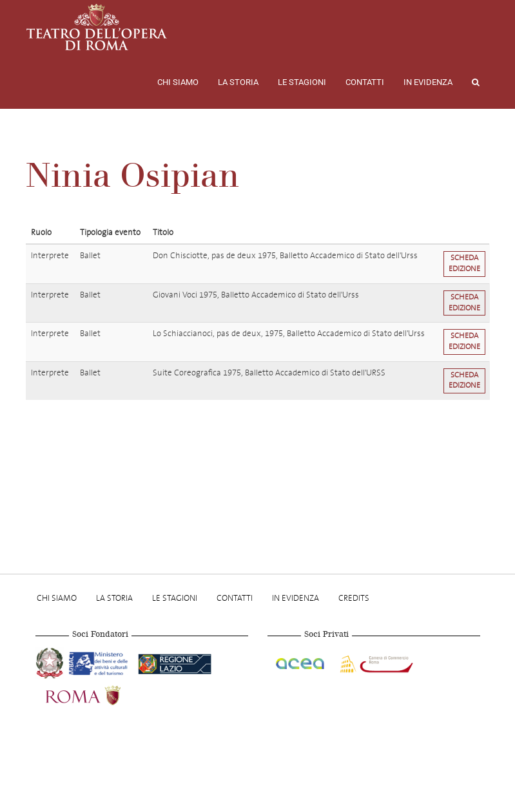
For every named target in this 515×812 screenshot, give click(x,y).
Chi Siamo (178, 82)
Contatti (365, 82)
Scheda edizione (464, 263)
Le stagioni (302, 82)
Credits (354, 598)
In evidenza (428, 82)
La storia (238, 82)
